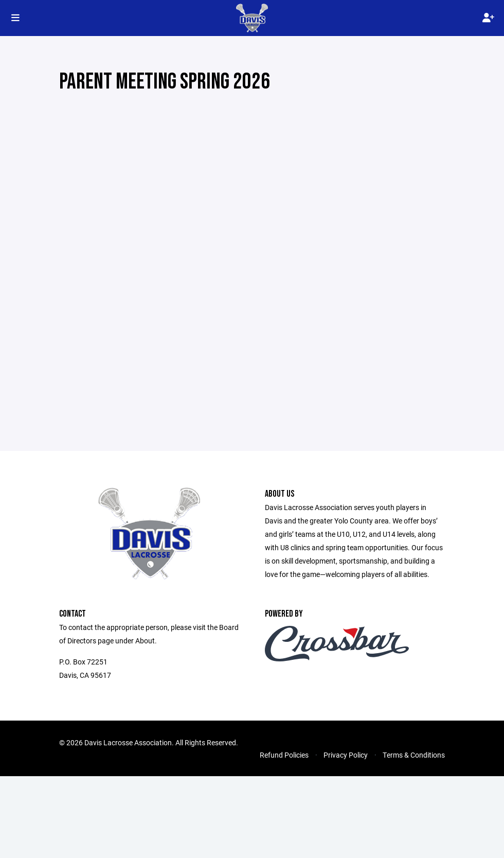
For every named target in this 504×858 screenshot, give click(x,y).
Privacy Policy (346, 755)
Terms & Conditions (414, 755)
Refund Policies (284, 755)
